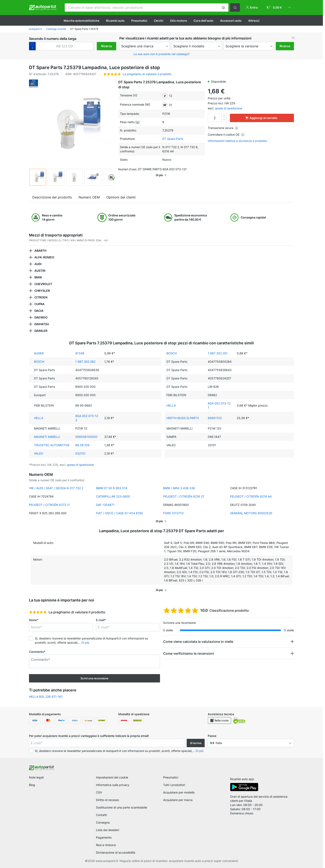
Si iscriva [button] (196, 743)
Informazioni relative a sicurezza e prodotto (237, 141)
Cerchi (159, 21)
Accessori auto (231, 21)
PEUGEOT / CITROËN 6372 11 (49, 505)
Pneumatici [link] (171, 777)
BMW (38, 277)
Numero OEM (89, 197)
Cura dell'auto (203, 21)
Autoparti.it (35, 29)
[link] (279, 8)
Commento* (37, 652)
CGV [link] (99, 792)
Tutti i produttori (174, 785)
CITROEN (41, 297)
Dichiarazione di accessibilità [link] (116, 852)
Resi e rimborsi (106, 845)
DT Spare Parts (173, 139)
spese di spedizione (228, 108)
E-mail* (101, 620)
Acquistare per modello (179, 792)
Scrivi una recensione (94, 678)
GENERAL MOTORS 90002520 (251, 513)
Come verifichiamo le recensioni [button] (189, 653)
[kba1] (65, 46)
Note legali (36, 777)
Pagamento (104, 837)
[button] (223, 8)
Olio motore (178, 21)
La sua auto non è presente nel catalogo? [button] (162, 54)
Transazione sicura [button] (223, 128)
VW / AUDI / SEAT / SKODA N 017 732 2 (56, 488)
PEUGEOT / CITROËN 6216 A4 (251, 496)
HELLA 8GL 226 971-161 (46, 697)
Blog (32, 785)
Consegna (103, 822)
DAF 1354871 (105, 505)
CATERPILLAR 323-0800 (113, 496)
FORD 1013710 (173, 513)
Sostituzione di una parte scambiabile (122, 807)
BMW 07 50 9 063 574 (112, 488)
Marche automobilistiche (81, 21)
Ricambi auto (115, 21)
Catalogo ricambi (56, 29)
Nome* (34, 620)
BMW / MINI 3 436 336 (179, 488)
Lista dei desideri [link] (108, 830)
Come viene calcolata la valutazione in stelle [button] (198, 642)
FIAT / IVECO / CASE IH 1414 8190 (119, 513)
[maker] (145, 46)
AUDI (38, 264)
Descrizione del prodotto (52, 197)
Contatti (101, 815)
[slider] (38, 612)
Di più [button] (85, 642)
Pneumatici (139, 21)
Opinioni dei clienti (121, 197)
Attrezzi (254, 21)
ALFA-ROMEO (44, 257)
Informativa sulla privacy (113, 785)
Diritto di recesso (107, 800)
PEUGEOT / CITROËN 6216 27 (184, 496)
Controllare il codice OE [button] (226, 135)
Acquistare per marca (178, 800)
